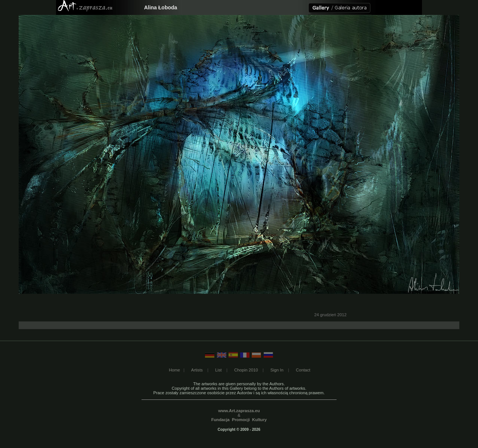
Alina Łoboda (161, 7)
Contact (303, 370)
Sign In (277, 370)
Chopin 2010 (246, 370)
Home (174, 370)
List (218, 370)
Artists (197, 370)
